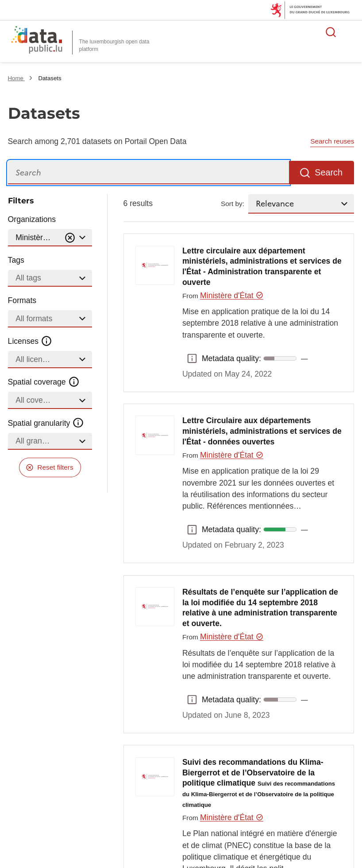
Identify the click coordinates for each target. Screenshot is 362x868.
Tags (16, 260)
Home (17, 78)
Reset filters (55, 467)
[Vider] (70, 238)
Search (329, 172)
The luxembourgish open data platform (114, 45)
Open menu (350, 32)
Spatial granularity (46, 423)
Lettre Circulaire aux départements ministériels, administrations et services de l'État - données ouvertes (262, 431)
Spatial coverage (44, 382)
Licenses (30, 341)
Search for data (331, 32)
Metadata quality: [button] (192, 358)
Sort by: (233, 204)
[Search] (148, 173)
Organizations (32, 219)
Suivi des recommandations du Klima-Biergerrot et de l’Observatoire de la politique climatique (259, 783)
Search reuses (332, 141)
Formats (22, 300)
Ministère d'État (232, 296)
